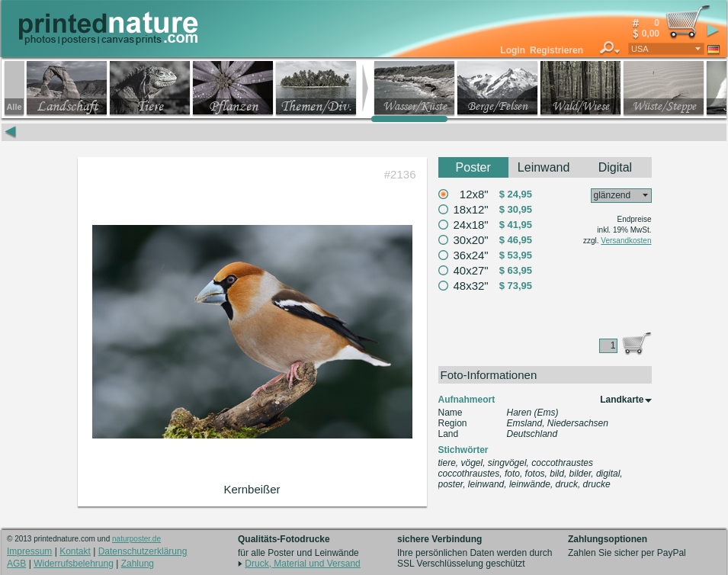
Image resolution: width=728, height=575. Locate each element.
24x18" (471, 225)
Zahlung (138, 564)
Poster (473, 167)
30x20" (471, 240)
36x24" (471, 255)
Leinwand (544, 167)
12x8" (474, 194)
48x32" (471, 286)
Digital (615, 167)
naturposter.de (136, 539)
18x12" (471, 209)
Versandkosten (626, 241)
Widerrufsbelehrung (74, 564)
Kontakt (75, 551)
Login (513, 50)
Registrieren (556, 50)
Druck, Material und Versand (302, 564)
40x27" (471, 270)
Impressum (29, 551)
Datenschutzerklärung (143, 551)
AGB (16, 564)
